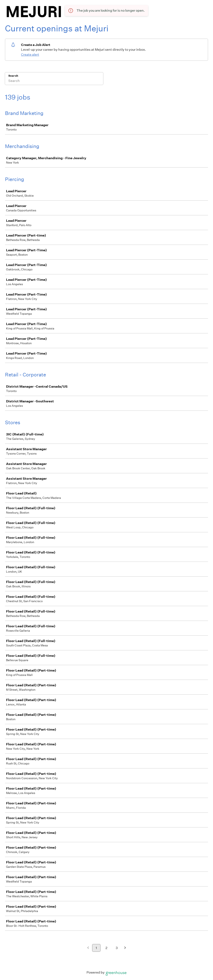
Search (13, 76)
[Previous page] (88, 948)
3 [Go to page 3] (117, 948)
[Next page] (125, 948)
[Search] (54, 81)
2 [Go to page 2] (106, 948)
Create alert (30, 55)
